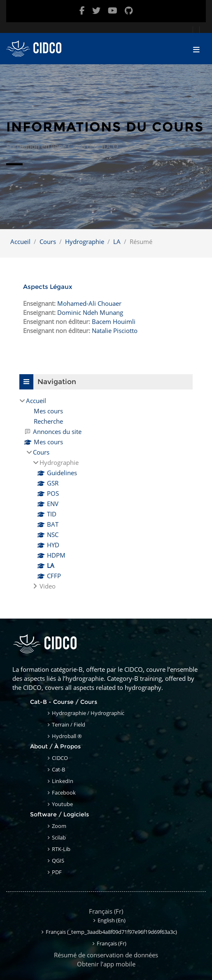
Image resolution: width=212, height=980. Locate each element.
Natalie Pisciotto (115, 331)
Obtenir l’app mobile (106, 964)
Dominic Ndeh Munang (90, 312)
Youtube (62, 804)
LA (117, 241)
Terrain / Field (69, 724)
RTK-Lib (61, 849)
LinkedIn (63, 781)
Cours (48, 241)
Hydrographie (85, 241)
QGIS (58, 860)
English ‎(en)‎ (112, 920)
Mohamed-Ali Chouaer (89, 303)
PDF (57, 872)
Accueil (20, 241)
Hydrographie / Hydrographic (88, 713)
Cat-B (58, 769)
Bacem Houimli (114, 321)
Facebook (64, 792)
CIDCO (60, 758)
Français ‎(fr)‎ (106, 911)
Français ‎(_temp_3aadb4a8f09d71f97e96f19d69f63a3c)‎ (111, 932)
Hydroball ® (67, 736)
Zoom (59, 826)
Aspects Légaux (48, 287)
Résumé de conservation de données (106, 955)
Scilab (59, 837)
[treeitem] (106, 493)
